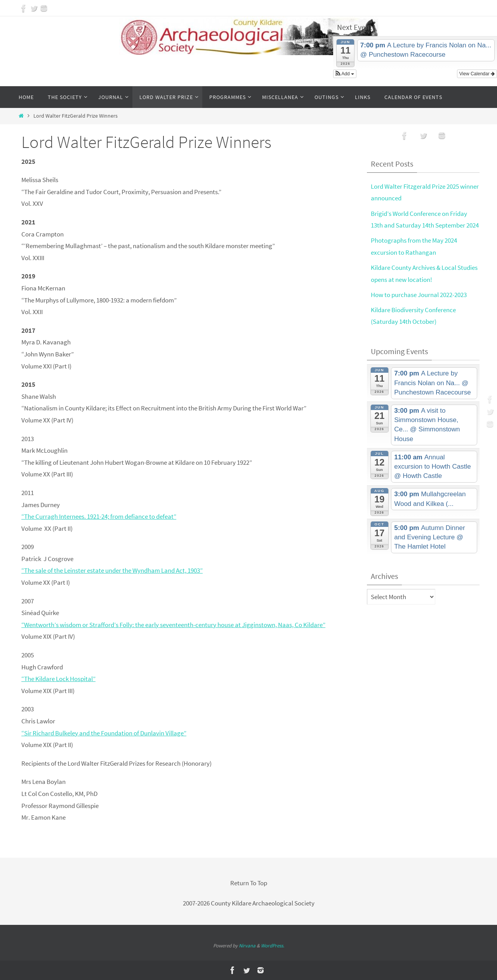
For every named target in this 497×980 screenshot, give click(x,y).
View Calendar (477, 74)
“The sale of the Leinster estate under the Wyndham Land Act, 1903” (112, 570)
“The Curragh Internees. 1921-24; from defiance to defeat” (99, 516)
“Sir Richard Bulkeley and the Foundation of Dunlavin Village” (104, 733)
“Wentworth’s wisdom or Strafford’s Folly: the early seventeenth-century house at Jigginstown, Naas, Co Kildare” (173, 625)
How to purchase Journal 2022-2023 (419, 295)
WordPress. (273, 946)
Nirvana (247, 946)
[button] (345, 74)
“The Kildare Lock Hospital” (58, 679)
